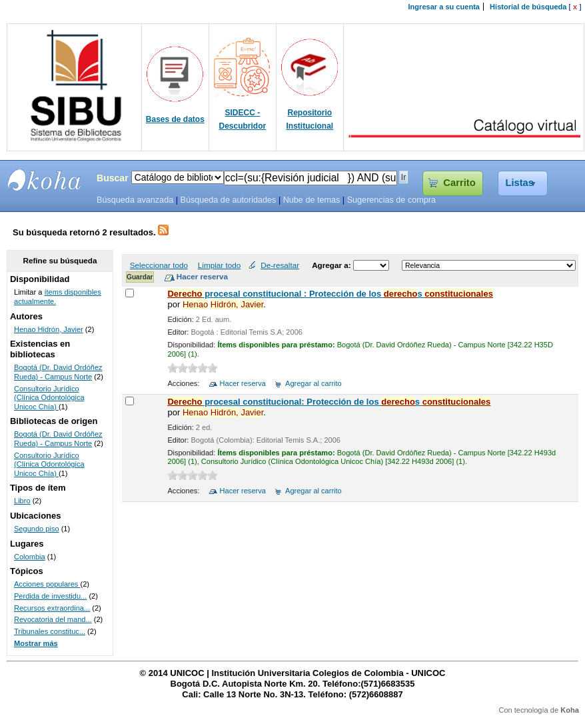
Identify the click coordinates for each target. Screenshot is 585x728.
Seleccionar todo (159, 265)
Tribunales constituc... (50, 631)
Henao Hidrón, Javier (49, 329)
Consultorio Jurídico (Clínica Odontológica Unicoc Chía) (49, 398)
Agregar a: (332, 265)
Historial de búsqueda (528, 7)
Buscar (113, 178)
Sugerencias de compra (391, 200)
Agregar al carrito (313, 383)
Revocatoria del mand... (53, 619)
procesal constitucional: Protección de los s (329, 402)
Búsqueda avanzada (135, 200)
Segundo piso (37, 529)
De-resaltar (280, 265)
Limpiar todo (219, 265)
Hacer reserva (243, 383)
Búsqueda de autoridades (228, 200)
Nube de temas (312, 200)
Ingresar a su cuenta (444, 7)
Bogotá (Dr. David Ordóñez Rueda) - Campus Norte (58, 372)
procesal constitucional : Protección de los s (330, 294)
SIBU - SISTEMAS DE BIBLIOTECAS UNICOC (45, 180)
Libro (22, 501)
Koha (570, 710)
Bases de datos (175, 119)
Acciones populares (47, 584)
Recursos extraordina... (52, 608)
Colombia (30, 557)
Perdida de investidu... (50, 596)
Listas (519, 183)
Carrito (459, 183)
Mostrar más (36, 643)
